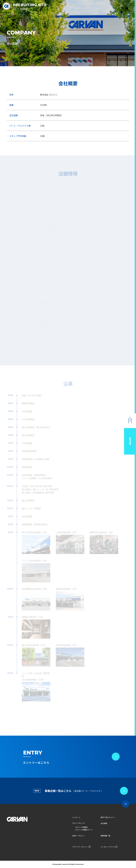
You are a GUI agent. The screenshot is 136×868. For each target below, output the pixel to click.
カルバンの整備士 (82, 827)
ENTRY (130, 441)
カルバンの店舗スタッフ (84, 830)
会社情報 (104, 823)
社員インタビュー (79, 836)
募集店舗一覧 (105, 836)
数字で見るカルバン (108, 817)
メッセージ (76, 817)
